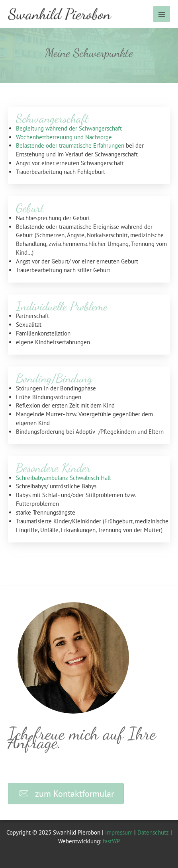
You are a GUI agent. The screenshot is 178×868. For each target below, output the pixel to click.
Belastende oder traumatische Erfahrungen (70, 145)
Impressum (119, 832)
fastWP (111, 841)
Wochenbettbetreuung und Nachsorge (64, 137)
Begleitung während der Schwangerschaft (69, 128)
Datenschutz (153, 832)
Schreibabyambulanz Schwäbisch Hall (63, 478)
